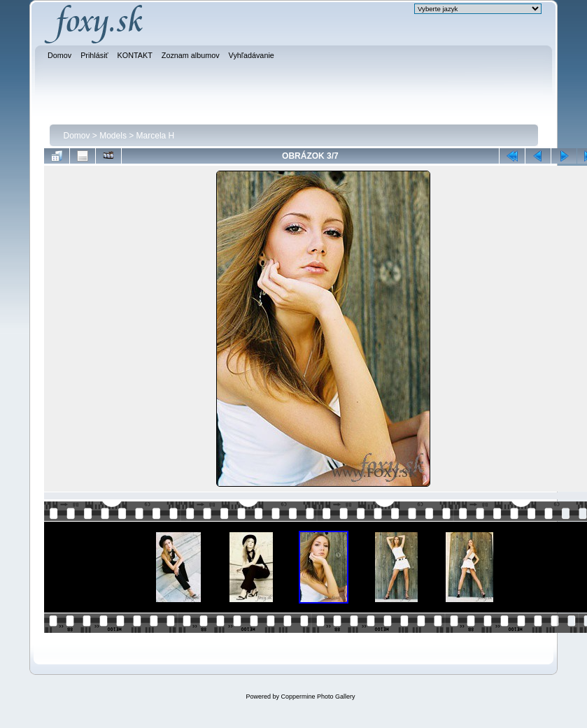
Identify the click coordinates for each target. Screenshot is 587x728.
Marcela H (156, 136)
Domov (77, 136)
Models (113, 136)
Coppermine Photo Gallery (318, 697)
